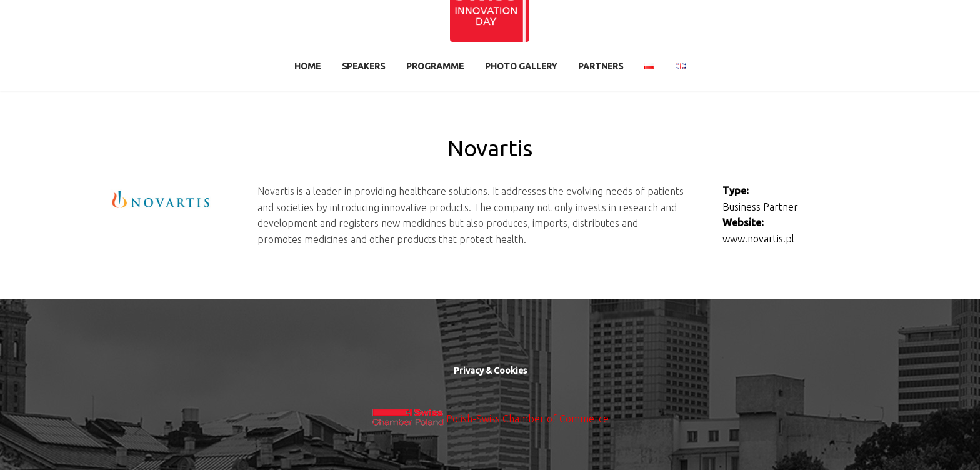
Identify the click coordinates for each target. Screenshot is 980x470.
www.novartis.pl (758, 239)
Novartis (490, 148)
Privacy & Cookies (490, 371)
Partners (601, 66)
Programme (435, 66)
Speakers (363, 66)
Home (307, 66)
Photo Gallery (521, 66)
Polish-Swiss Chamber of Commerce (527, 419)
